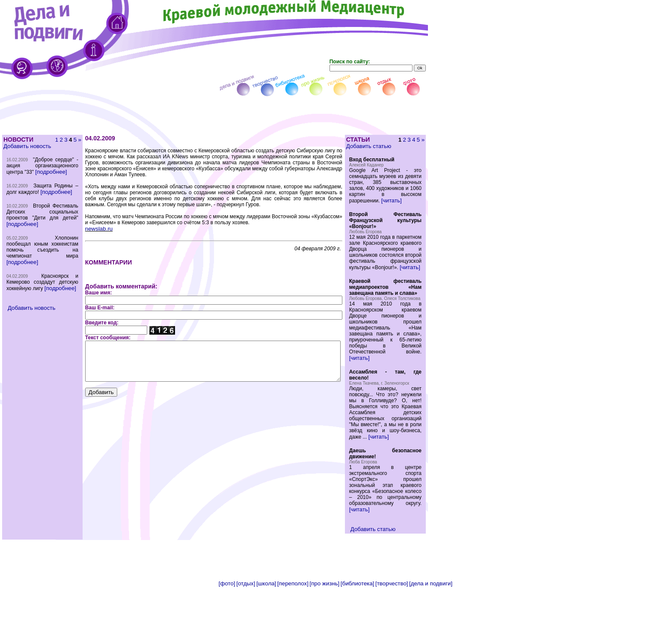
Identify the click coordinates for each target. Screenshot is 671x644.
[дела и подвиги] (431, 641)
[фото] (227, 641)
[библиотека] (358, 641)
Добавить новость (27, 146)
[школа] (266, 641)
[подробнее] (22, 184)
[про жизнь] (324, 641)
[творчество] (392, 641)
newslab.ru (84, 223)
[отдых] (246, 641)
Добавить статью (383, 146)
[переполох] (293, 641)
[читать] (406, 206)
